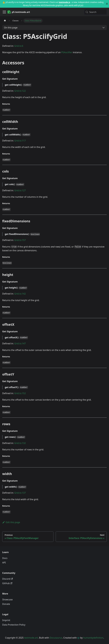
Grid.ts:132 (20, 443)
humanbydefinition (93, 638)
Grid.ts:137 (20, 493)
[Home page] (5, 21)
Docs (5, 558)
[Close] (107, 4)
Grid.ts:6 (19, 46)
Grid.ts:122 (20, 91)
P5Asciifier (67, 52)
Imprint (6, 620)
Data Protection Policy (14, 625)
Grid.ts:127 (20, 190)
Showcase (7, 600)
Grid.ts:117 (20, 141)
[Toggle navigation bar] (4, 12)
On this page (11, 28)
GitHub (7, 583)
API (4, 563)
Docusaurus (56, 638)
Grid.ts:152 (20, 393)
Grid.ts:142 (20, 294)
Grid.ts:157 (20, 240)
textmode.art (31, 638)
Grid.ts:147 (20, 343)
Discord (8, 579)
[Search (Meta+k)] (95, 12)
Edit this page (11, 522)
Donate (6, 604)
